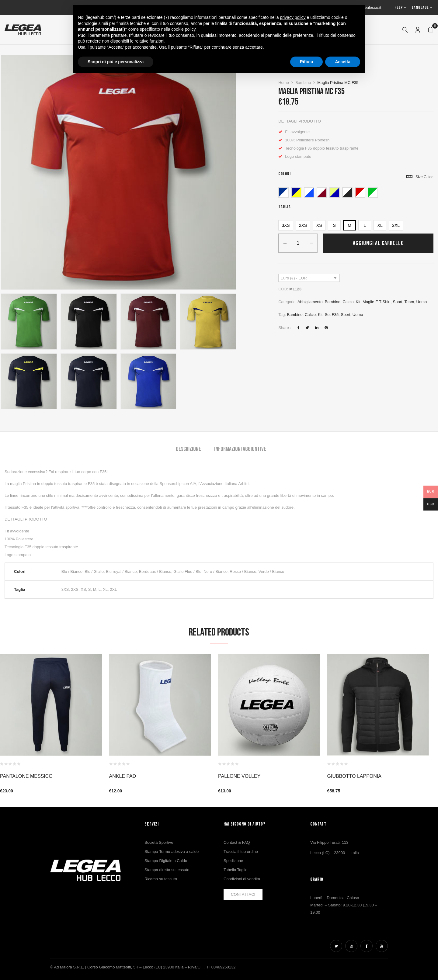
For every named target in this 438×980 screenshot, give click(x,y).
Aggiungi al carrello (378, 243)
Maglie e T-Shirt (377, 302)
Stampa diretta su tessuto (167, 870)
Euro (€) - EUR (294, 278)
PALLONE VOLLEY (239, 776)
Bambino (303, 83)
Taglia (285, 207)
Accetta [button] (343, 62)
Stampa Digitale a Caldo (166, 861)
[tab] (188, 450)
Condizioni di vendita (242, 879)
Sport (398, 302)
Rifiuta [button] (307, 62)
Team (409, 302)
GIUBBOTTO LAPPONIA (354, 776)
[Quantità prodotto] (298, 243)
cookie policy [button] (183, 29)
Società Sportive (159, 842)
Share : (285, 328)
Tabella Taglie (236, 870)
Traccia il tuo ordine (241, 852)
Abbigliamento (310, 302)
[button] (431, 30)
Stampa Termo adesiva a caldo (172, 852)
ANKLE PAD (123, 776)
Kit (358, 302)
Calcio (348, 302)
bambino (295, 315)
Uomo (422, 302)
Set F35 (332, 315)
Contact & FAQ (237, 842)
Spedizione (233, 861)
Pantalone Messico (26, 776)
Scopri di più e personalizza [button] (116, 62)
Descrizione (188, 449)
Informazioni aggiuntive (240, 449)
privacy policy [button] (293, 17)
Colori (285, 174)
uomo (358, 315)
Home (284, 83)
